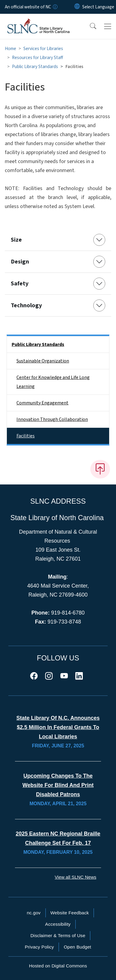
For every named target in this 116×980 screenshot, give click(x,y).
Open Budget (77, 947)
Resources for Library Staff (38, 58)
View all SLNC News (75, 877)
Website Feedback (70, 913)
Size (16, 240)
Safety (20, 284)
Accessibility (58, 924)
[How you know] (55, 7)
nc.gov (34, 913)
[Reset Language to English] (77, 7)
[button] (89, 26)
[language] (98, 7)
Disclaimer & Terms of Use (58, 935)
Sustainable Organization (43, 361)
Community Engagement (42, 403)
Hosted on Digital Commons (58, 966)
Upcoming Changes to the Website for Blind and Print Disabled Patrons (58, 785)
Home (10, 49)
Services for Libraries (43, 49)
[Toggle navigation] (108, 26)
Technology (26, 305)
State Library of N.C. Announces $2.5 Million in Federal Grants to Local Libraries (58, 727)
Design (20, 262)
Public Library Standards (35, 67)
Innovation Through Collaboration (52, 419)
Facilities (26, 436)
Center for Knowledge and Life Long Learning (53, 382)
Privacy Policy (39, 947)
